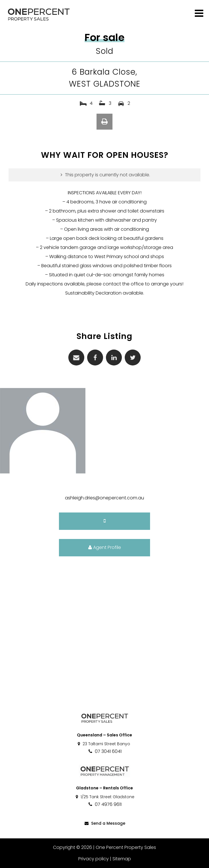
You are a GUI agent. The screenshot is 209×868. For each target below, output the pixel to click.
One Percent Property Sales (126, 847)
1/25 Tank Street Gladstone (105, 797)
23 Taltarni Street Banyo (104, 744)
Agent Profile (105, 547)
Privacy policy (94, 859)
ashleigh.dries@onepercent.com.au (104, 498)
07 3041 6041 (105, 751)
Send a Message (104, 823)
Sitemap (122, 859)
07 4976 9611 (105, 804)
